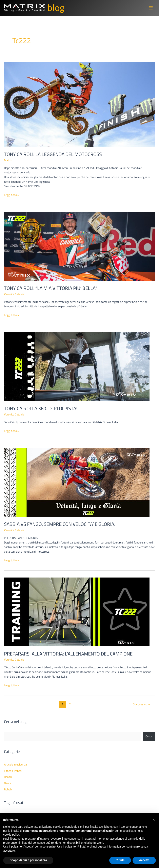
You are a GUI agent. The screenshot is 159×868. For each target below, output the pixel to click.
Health (8, 777)
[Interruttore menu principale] (151, 8)
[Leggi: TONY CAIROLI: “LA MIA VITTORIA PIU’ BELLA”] (79, 246)
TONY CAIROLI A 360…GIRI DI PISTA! (41, 408)
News (7, 783)
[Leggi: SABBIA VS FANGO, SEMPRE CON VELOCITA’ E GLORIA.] (77, 482)
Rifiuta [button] (120, 860)
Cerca (149, 736)
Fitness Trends (13, 771)
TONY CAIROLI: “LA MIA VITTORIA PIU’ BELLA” (51, 288)
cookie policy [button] (11, 835)
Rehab (8, 789)
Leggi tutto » (12, 195)
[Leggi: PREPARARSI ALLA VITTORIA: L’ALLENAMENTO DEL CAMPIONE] (77, 612)
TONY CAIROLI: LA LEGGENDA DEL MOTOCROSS (53, 154)
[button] (154, 820)
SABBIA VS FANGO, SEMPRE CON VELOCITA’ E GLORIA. (60, 524)
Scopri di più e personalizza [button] (28, 860)
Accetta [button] (144, 860)
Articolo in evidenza (15, 764)
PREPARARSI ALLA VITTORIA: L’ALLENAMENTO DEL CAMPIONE (68, 654)
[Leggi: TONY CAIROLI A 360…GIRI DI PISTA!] (77, 366)
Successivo (142, 704)
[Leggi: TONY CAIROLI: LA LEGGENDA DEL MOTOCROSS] (79, 104)
